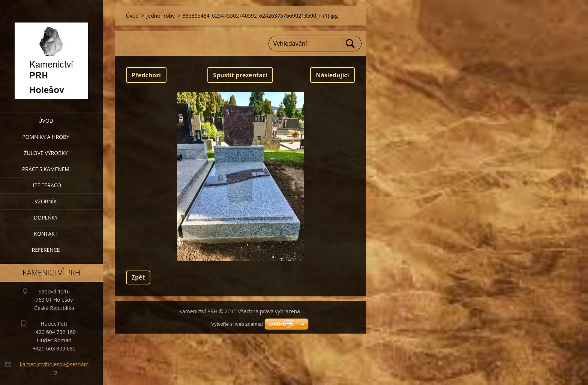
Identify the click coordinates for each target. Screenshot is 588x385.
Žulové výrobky (46, 153)
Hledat (351, 44)
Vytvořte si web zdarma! (237, 324)
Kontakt (46, 234)
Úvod (46, 121)
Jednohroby (161, 16)
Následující (332, 75)
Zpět (138, 277)
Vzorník (46, 201)
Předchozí (146, 75)
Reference (46, 250)
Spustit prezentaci (240, 75)
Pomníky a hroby (46, 137)
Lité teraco (46, 185)
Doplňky (46, 217)
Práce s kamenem (46, 169)
